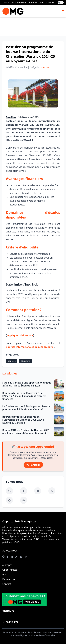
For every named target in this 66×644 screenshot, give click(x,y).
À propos (33, 3)
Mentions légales (19, 635)
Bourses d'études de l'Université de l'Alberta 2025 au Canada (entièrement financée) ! (24, 396)
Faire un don (9, 579)
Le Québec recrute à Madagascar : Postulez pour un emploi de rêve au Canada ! (27, 408)
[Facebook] (24, 491)
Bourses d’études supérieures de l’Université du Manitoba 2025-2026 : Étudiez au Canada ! (23, 420)
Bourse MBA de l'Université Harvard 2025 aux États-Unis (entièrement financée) (26, 432)
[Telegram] (9, 500)
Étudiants (26, 361)
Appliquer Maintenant (20, 335)
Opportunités (10, 570)
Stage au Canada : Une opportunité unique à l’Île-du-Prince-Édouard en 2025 (27, 384)
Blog (42, 3)
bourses (12, 361)
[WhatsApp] (24, 500)
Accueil (6, 3)
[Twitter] (52, 491)
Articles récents (19, 3)
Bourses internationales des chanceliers (29, 347)
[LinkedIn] (38, 491)
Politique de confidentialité (42, 635)
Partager (33, 465)
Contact (50, 3)
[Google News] (9, 491)
